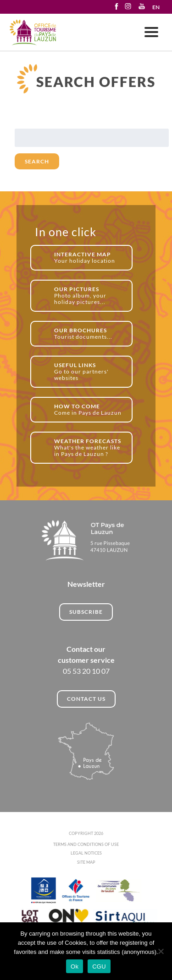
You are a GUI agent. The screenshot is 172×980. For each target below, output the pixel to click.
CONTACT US (86, 699)
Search (37, 161)
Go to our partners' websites (88, 371)
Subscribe (86, 612)
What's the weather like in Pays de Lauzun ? (88, 447)
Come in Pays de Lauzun (88, 409)
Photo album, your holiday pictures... (88, 295)
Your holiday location (88, 257)
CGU (99, 966)
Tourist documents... (88, 333)
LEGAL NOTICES (86, 853)
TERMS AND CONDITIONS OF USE (86, 844)
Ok (75, 966)
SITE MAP (86, 862)
